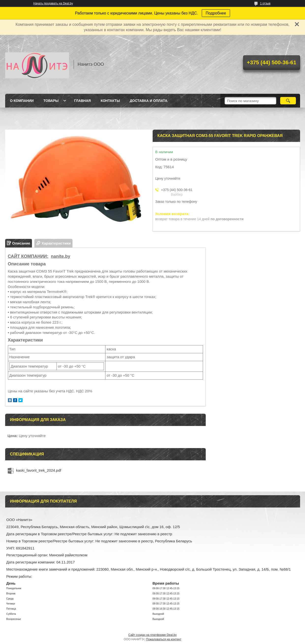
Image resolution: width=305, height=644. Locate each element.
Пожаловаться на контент (164, 639)
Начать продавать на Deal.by (53, 3)
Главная (82, 101)
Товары (51, 101)
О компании (22, 101)
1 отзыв (265, 3)
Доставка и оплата (149, 101)
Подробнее (216, 13)
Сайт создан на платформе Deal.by (152, 635)
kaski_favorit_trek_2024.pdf (39, 470)
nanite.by (61, 256)
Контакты (110, 101)
